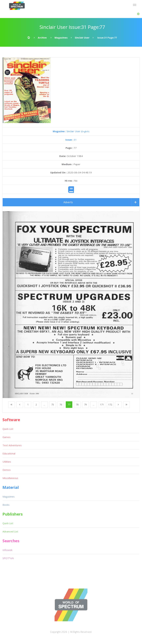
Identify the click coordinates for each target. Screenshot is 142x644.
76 (61, 405)
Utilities (7, 462)
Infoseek (7, 550)
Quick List (8, 429)
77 (69, 405)
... (44, 405)
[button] (138, 14)
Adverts (68, 202)
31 (71, 140)
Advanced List (10, 531)
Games (6, 437)
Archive (42, 38)
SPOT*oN (8, 558)
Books (6, 505)
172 (110, 405)
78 (77, 405)
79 (85, 405)
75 (53, 405)
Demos (7, 470)
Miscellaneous (10, 478)
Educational (9, 453)
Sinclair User (82, 38)
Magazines (61, 38)
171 (102, 405)
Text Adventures (12, 445)
